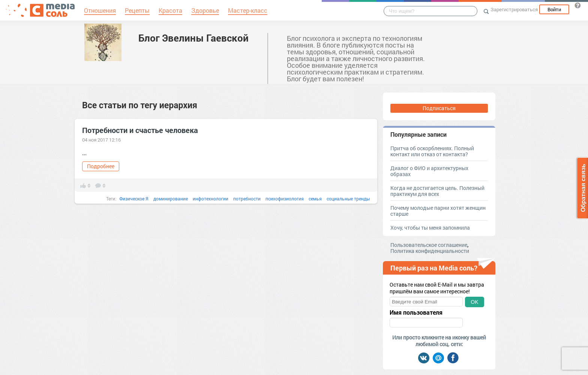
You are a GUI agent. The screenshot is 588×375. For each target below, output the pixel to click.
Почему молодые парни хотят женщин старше (438, 211)
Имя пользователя (416, 312)
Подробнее (101, 166)
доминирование (171, 199)
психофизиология (285, 199)
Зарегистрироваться (514, 9)
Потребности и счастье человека (140, 130)
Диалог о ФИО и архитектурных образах (429, 171)
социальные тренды (348, 199)
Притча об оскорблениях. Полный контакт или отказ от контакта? (432, 151)
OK (474, 302)
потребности (247, 199)
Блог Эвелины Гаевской (193, 38)
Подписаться (439, 108)
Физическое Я (134, 199)
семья (315, 199)
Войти (554, 9)
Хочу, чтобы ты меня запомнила (430, 228)
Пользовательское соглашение (429, 245)
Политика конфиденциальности (430, 251)
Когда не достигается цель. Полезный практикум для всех (437, 191)
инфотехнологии (211, 199)
